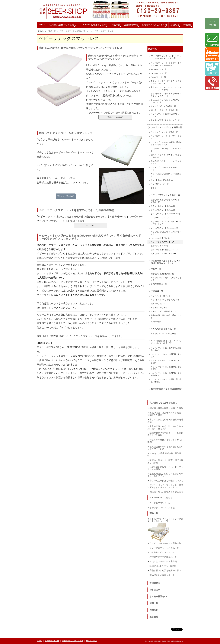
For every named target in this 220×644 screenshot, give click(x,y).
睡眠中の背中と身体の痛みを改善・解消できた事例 (165, 414)
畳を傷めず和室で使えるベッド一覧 (165, 120)
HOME (42, 25)
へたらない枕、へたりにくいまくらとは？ (166, 279)
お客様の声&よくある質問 (155, 26)
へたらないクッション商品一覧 (163, 334)
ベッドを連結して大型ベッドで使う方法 (166, 175)
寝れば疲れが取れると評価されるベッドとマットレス (165, 448)
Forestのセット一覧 (158, 77)
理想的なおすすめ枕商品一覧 (163, 557)
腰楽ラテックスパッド (160, 246)
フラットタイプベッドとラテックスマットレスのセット (166, 82)
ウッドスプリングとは (160, 503)
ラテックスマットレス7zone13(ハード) (166, 214)
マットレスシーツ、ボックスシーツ (165, 300)
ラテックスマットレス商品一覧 (73, 31)
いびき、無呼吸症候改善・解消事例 (165, 454)
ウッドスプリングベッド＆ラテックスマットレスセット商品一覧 (166, 64)
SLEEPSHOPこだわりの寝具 (163, 566)
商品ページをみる (66, 196)
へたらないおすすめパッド (162, 238)
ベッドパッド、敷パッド (161, 296)
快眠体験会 (155, 583)
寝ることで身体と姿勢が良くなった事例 (165, 441)
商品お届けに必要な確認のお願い (166, 389)
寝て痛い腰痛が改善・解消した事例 (166, 408)
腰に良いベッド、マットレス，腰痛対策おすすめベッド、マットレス (165, 486)
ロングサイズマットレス (161, 218)
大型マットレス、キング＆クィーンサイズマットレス (166, 223)
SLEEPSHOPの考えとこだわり (94, 26)
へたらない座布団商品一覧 (163, 329)
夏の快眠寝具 (156, 322)
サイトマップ (91, 641)
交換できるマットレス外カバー (163, 254)
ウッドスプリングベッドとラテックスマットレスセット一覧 (165, 520)
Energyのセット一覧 (159, 73)
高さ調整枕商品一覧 (159, 284)
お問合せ (188, 26)
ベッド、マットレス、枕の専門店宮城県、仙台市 (166, 349)
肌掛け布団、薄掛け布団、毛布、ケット (166, 317)
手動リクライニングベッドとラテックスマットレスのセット (166, 95)
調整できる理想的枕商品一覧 (162, 274)
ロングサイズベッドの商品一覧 (163, 106)
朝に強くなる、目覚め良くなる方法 (166, 492)
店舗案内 (176, 26)
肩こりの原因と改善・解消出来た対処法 (165, 421)
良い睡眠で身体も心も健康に (62, 26)
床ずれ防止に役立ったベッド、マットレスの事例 (165, 468)
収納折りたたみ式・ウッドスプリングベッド (166, 162)
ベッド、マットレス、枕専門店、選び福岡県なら (166, 374)
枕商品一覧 (156, 269)
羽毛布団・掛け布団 (159, 308)
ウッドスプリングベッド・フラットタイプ (166, 137)
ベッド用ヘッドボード (160, 184)
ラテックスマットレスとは (162, 508)
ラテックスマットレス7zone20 (163, 206)
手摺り (153, 188)
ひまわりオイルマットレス (162, 552)
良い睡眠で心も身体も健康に (163, 403)
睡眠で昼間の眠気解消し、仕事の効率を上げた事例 (165, 434)
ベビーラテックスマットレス (162, 242)
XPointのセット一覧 (159, 69)
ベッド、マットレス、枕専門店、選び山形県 (166, 362)
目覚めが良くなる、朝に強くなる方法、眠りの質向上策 (165, 427)
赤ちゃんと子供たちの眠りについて (166, 481)
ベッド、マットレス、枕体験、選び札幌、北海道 (166, 381)
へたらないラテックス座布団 (163, 561)
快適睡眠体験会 (132, 26)
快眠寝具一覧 (157, 291)
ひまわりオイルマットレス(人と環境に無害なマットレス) (166, 262)
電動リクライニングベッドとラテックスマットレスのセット (166, 89)
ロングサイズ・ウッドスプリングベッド (166, 150)
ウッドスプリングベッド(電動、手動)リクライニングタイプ (167, 144)
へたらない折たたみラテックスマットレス (166, 233)
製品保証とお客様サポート (162, 575)
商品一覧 (117, 26)
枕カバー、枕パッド (159, 304)
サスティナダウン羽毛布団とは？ (164, 311)
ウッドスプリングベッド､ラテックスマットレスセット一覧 (166, 57)
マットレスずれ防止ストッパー (163, 180)
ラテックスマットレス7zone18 (163, 210)
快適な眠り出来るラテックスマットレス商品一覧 (166, 201)
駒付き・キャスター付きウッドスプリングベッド (166, 156)
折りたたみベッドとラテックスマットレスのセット (166, 101)
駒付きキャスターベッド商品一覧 (164, 110)
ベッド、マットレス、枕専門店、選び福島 (166, 355)
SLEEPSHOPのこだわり (161, 498)
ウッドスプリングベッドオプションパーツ (166, 169)
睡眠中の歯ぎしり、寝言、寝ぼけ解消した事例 (165, 461)
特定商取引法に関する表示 (73, 641)
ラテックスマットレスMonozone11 (164, 228)
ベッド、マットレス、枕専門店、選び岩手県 (166, 368)
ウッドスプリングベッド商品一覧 (166, 127)
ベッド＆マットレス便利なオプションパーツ (166, 115)
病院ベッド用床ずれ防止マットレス (165, 250)
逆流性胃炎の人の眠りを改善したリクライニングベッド (165, 475)
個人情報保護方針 (52, 641)
